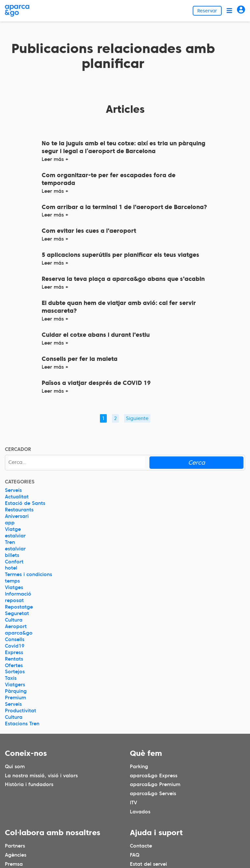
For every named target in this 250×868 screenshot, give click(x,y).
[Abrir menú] (229, 11)
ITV (133, 803)
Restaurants (19, 510)
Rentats (14, 659)
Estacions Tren (22, 724)
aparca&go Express (154, 775)
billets (12, 555)
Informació (18, 594)
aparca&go (19, 633)
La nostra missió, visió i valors (41, 775)
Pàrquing (16, 691)
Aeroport (16, 626)
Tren (10, 542)
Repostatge (19, 607)
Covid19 (15, 646)
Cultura (14, 620)
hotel (11, 568)
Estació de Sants (25, 503)
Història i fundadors (29, 784)
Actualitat (17, 497)
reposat (14, 600)
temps (12, 581)
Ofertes (14, 665)
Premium (15, 698)
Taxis (11, 678)
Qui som (15, 766)
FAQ (135, 855)
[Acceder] (241, 11)
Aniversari (17, 516)
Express (14, 652)
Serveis (13, 490)
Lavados (140, 812)
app (10, 523)
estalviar (15, 536)
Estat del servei (148, 864)
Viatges (14, 587)
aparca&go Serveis (153, 794)
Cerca (197, 462)
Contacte (141, 846)
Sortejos (15, 672)
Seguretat (17, 613)
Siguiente (137, 418)
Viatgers (15, 685)
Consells (15, 639)
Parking (139, 766)
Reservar (207, 11)
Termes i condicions (28, 574)
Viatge (13, 529)
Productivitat (21, 711)
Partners (15, 846)
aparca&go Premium (155, 784)
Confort (14, 562)
